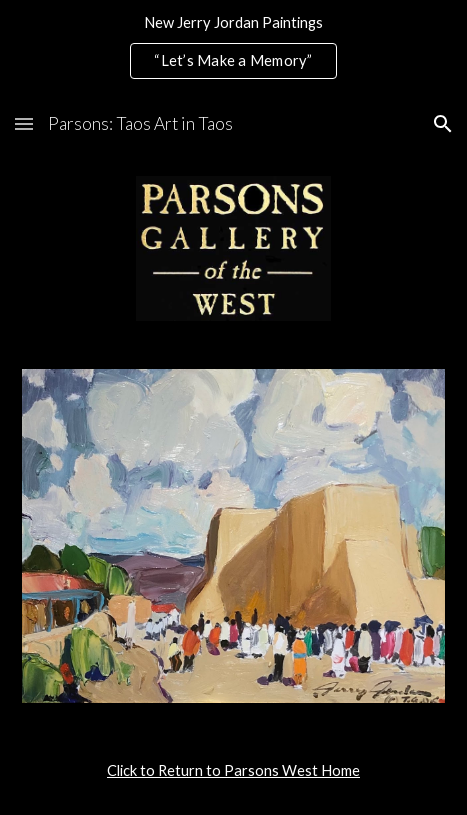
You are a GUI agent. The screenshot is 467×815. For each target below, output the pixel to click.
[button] (24, 123)
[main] (233, 771)
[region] (233, 48)
